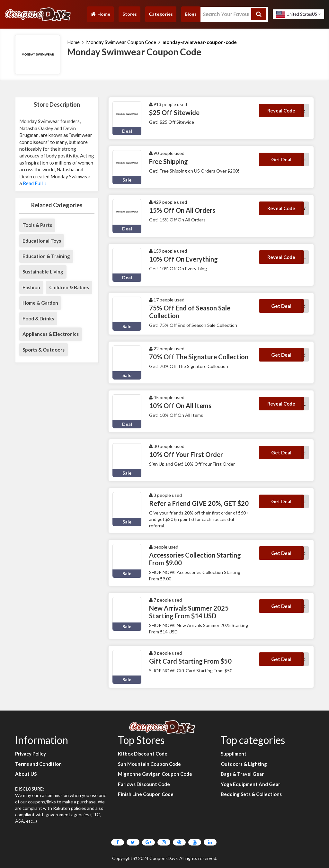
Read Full (34, 183)
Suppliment (234, 754)
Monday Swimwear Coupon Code (121, 42)
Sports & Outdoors (44, 350)
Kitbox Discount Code (143, 754)
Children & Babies (69, 287)
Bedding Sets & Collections (251, 794)
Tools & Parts (37, 225)
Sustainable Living (43, 272)
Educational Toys (42, 241)
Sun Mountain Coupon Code (149, 764)
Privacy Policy (31, 754)
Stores (130, 14)
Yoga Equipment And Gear (250, 784)
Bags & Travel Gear (242, 774)
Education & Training (46, 256)
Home (100, 16)
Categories (161, 14)
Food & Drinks (38, 318)
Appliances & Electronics (51, 334)
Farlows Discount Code (144, 784)
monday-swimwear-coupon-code (200, 42)
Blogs (191, 14)
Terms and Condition (38, 764)
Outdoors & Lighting (244, 764)
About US (26, 774)
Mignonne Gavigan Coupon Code (155, 774)
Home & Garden (40, 303)
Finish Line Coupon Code (146, 794)
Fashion (31, 287)
